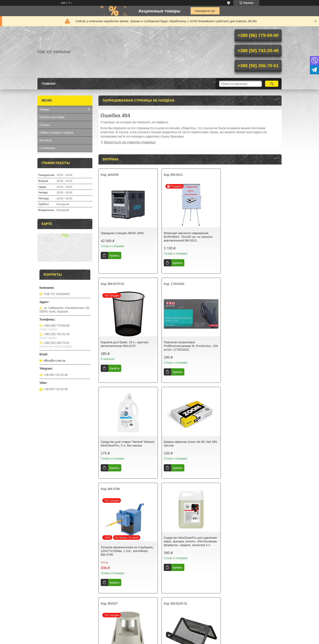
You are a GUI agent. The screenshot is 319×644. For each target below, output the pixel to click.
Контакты (46, 140)
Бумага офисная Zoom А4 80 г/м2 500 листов (252, 334)
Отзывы (45, 125)
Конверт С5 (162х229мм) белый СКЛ (251, 567)
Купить (114, 255)
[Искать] (272, 84)
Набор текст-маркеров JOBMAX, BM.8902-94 (186, 569)
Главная (48, 84)
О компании (47, 148)
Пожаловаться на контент (153, 640)
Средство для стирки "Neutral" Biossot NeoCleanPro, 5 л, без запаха (190, 334)
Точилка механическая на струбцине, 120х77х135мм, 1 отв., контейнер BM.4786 (127, 455)
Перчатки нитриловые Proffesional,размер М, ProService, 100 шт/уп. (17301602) (128, 346)
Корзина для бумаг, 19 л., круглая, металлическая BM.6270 (249, 235)
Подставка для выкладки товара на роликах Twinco (250, 453)
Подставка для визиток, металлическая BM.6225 (118, 569)
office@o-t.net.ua (54, 361)
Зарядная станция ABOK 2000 (122, 233)
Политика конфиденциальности (187, 640)
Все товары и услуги (189, 613)
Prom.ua (177, 633)
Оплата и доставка (52, 117)
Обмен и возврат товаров (56, 133)
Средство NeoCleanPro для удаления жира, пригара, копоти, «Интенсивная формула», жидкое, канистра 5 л (190, 445)
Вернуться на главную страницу (130, 142)
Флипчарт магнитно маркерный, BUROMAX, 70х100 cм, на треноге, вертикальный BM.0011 (188, 237)
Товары (44, 109)
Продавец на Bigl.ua (159, 636)
